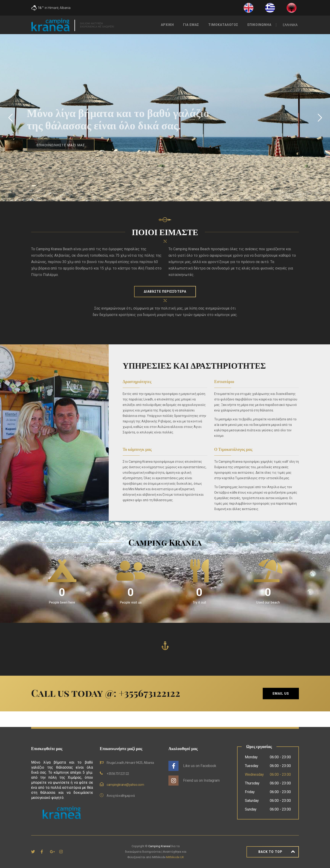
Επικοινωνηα (259, 25)
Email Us (281, 694)
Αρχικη (167, 25)
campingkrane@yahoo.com (125, 785)
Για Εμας (191, 25)
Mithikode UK (175, 857)
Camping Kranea (159, 846)
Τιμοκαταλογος (223, 25)
